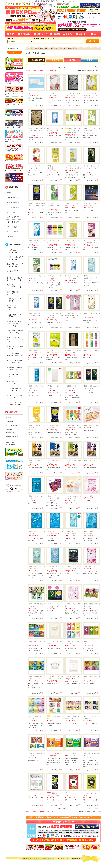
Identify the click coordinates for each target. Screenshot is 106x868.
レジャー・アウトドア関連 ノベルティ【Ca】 (15, 355)
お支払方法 (9, 429)
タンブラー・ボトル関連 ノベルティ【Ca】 (15, 279)
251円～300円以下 (13, 217)
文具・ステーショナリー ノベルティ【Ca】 (15, 286)
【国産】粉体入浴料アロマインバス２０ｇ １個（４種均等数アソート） (74, 131)
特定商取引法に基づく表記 (13, 436)
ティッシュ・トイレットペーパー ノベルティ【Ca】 (15, 340)
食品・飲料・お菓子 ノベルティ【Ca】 (15, 265)
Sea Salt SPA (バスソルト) (36, 793)
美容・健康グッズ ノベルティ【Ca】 (15, 383)
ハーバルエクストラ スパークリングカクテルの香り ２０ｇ (55, 205)
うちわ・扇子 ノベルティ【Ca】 (15, 316)
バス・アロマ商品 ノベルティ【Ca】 (15, 376)
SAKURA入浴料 (88, 496)
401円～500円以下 (13, 227)
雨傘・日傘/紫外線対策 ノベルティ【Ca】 (15, 332)
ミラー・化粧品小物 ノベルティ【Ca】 (15, 389)
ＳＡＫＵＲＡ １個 (89, 567)
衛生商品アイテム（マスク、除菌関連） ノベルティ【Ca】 (15, 324)
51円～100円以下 (12, 198)
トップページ (10, 418)
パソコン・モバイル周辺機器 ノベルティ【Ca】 (15, 308)
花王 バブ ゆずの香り (54, 753)
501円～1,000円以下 (13, 232)
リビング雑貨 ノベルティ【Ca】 (15, 300)
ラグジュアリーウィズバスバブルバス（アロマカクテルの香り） (37, 131)
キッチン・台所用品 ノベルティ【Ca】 (15, 258)
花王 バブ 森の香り (72, 753)
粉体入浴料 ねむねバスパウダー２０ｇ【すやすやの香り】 (37, 205)
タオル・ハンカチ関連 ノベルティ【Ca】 (15, 369)
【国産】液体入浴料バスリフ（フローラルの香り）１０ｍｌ (37, 315)
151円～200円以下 (13, 207)
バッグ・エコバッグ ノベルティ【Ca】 (15, 251)
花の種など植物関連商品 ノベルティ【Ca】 (15, 362)
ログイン (14, 52)
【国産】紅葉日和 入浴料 (91, 425)
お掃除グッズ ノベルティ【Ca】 (15, 348)
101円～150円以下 (13, 202)
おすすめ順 (55, 60)
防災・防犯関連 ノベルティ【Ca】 (15, 293)
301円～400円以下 (13, 222)
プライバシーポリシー (12, 425)
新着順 (90, 60)
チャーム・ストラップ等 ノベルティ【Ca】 (15, 403)
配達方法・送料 (10, 433)
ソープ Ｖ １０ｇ (34, 93)
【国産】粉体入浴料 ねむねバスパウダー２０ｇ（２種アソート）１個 (55, 315)
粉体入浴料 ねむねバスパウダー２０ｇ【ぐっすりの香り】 (92, 168)
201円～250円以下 (13, 212)
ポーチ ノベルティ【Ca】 (13, 272)
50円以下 (10, 193)
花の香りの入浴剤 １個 (72, 677)
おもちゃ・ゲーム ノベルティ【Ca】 (15, 396)
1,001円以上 (11, 237)
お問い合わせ (10, 422)
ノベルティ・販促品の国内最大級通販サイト (43, 858)
